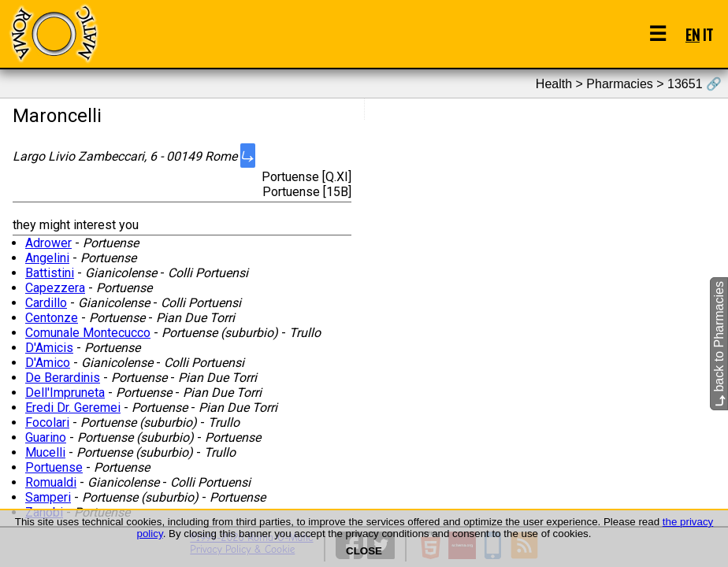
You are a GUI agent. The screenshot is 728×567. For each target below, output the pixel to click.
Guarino (46, 437)
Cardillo (46, 303)
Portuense (54, 467)
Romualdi (51, 482)
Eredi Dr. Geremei (73, 408)
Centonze (52, 318)
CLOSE (364, 551)
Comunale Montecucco (88, 333)
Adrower (48, 243)
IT (708, 34)
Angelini (47, 258)
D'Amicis (49, 348)
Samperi (48, 497)
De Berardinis (63, 378)
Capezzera (55, 288)
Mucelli (45, 452)
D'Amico (48, 363)
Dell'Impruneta (65, 393)
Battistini (50, 273)
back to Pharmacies (719, 344)
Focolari (47, 422)
